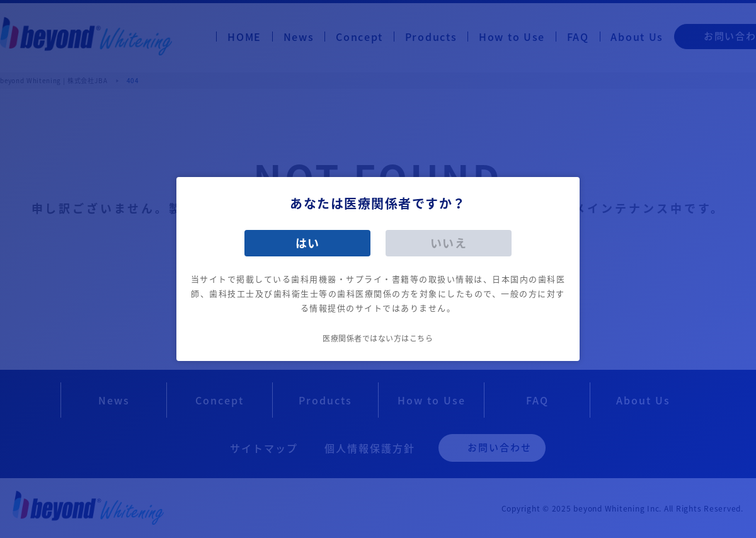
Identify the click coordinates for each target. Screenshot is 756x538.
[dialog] (378, 269)
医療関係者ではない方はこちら (378, 338)
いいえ (449, 243)
